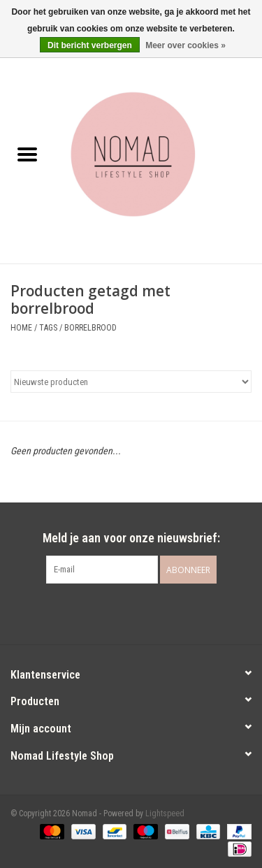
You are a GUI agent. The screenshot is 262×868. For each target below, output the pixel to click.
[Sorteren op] (131, 382)
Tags (48, 328)
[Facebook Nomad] (119, 612)
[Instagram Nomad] (143, 612)
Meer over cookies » (185, 45)
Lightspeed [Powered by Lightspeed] (165, 813)
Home (21, 328)
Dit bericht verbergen (90, 45)
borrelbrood (90, 328)
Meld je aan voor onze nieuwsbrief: (131, 538)
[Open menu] (27, 154)
